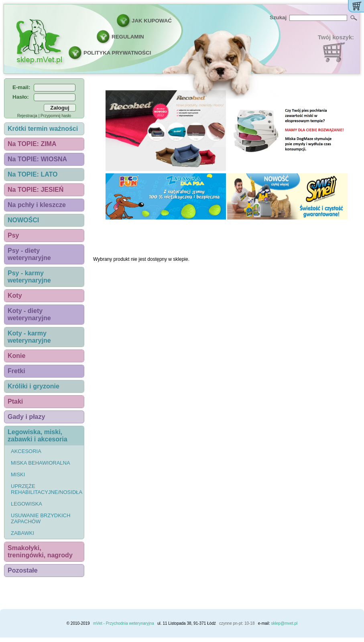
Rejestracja (27, 116)
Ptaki (15, 401)
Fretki (16, 371)
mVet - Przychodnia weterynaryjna (124, 623)
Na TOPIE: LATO (33, 174)
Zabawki (22, 533)
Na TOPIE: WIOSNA (37, 159)
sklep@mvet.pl (285, 623)
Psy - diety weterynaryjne (29, 254)
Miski (18, 474)
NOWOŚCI (23, 220)
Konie (16, 356)
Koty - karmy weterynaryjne (29, 337)
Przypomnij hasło (56, 116)
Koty (15, 296)
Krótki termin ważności (43, 129)
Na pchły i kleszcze (37, 205)
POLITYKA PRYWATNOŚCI (117, 53)
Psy (13, 235)
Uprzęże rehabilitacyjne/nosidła (47, 489)
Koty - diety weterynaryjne (29, 314)
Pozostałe (23, 570)
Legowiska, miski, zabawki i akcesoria (38, 436)
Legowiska (26, 504)
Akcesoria (26, 451)
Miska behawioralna (41, 463)
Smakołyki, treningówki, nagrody (40, 552)
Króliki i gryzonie (34, 386)
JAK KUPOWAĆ (152, 21)
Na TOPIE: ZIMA (32, 144)
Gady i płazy (26, 417)
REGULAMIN (128, 37)
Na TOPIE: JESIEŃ (36, 190)
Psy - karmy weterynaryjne (29, 277)
